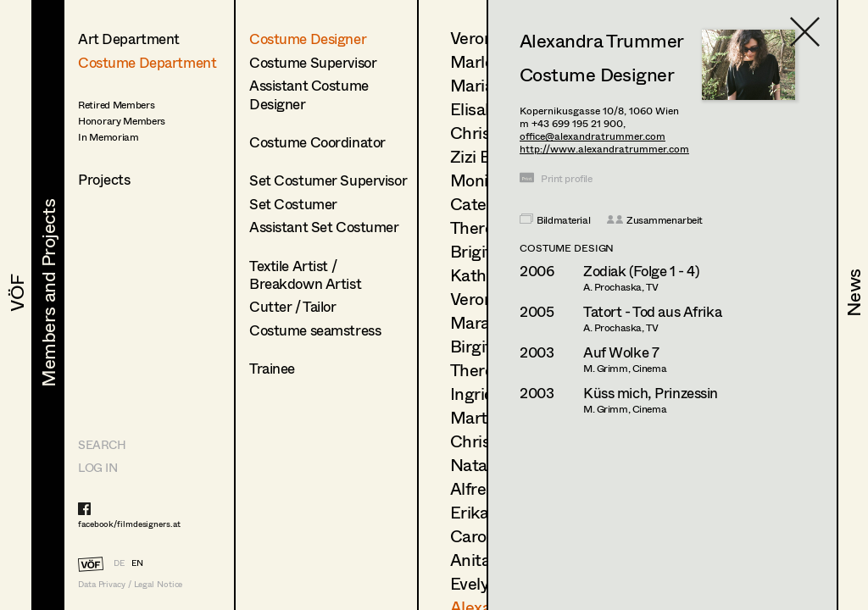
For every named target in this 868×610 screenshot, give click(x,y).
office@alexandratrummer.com (593, 136)
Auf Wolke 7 (621, 352)
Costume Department (147, 62)
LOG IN (97, 467)
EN (137, 563)
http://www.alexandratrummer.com (604, 149)
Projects (104, 179)
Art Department (129, 39)
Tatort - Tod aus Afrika (652, 311)
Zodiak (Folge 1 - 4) (641, 271)
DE (119, 563)
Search (102, 444)
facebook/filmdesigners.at (129, 524)
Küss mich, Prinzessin (651, 393)
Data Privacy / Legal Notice (130, 584)
